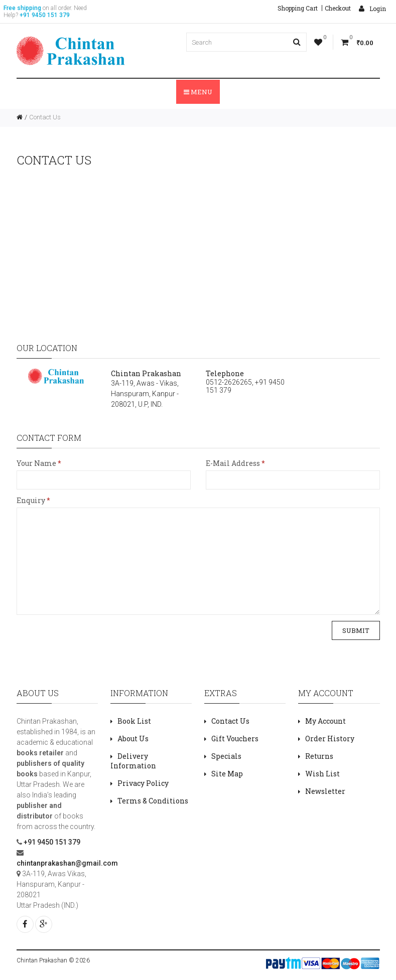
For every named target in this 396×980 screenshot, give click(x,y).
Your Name (36, 463)
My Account (325, 721)
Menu (198, 92)
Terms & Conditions (153, 801)
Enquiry (31, 500)
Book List (134, 721)
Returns (319, 756)
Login (372, 9)
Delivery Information (133, 761)
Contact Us (45, 117)
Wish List (322, 774)
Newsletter (325, 791)
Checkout (338, 8)
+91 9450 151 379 (51, 842)
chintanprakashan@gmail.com (67, 863)
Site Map (227, 774)
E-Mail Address (233, 463)
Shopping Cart (298, 8)
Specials (226, 756)
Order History (330, 739)
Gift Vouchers (235, 739)
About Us (133, 739)
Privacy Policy (143, 783)
